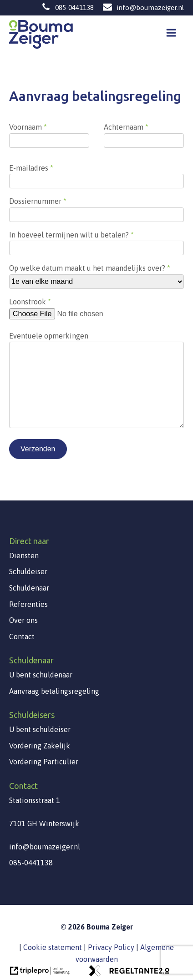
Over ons (23, 620)
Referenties (28, 604)
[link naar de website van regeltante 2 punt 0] (128, 974)
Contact (22, 636)
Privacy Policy (111, 947)
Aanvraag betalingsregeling (54, 691)
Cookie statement (53, 947)
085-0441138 (74, 8)
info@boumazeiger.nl (150, 8)
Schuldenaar (29, 588)
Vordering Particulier (44, 762)
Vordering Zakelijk (40, 746)
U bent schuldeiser (40, 729)
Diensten (24, 556)
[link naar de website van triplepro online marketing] (40, 974)
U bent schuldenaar (41, 675)
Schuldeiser (28, 571)
